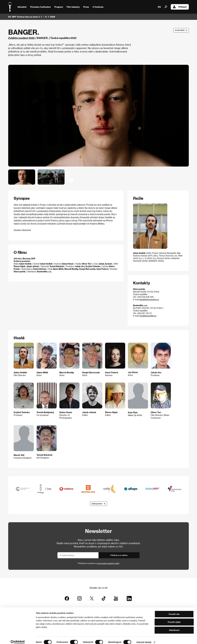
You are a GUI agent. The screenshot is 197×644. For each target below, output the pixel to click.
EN (159, 7)
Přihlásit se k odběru (119, 555)
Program (59, 7)
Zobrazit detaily (144, 639)
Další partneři (97, 504)
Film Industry (73, 7)
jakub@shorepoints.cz (149, 299)
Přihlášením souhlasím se (99, 563)
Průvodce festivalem (40, 7)
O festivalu (98, 7)
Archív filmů (180, 30)
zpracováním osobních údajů (108, 563)
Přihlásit (180, 7)
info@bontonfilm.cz (148, 316)
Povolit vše (174, 611)
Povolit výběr (174, 619)
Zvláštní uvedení (18, 38)
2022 (32, 38)
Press (86, 7)
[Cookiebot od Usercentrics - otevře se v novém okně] (18, 639)
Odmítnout (174, 627)
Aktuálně (22, 7)
